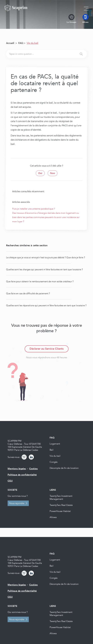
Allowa (53, 517)
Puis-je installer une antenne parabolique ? (34, 209)
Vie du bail (55, 456)
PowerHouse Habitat (60, 511)
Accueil (10, 43)
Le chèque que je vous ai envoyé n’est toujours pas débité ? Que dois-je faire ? (46, 257)
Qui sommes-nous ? (18, 496)
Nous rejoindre (17, 503)
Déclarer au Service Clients (47, 349)
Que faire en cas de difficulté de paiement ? (28, 293)
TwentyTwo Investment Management (61, 497)
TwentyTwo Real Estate (61, 505)
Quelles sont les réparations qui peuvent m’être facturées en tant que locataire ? (46, 305)
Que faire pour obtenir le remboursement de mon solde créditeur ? (40, 281)
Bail (52, 450)
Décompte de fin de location (64, 468)
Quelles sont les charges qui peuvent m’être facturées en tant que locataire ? (44, 269)
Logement (55, 444)
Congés (54, 462)
